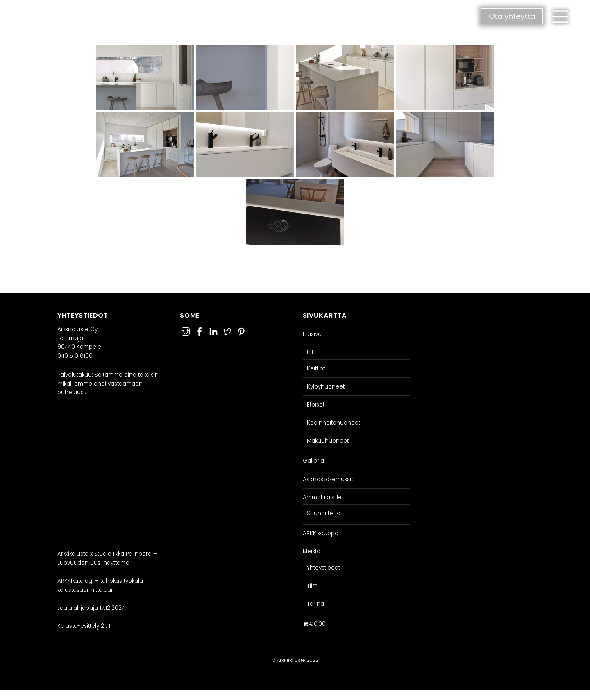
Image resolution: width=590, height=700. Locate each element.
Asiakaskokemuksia (329, 479)
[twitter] (227, 331)
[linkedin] (213, 331)
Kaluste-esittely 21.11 (84, 626)
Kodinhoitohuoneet (334, 423)
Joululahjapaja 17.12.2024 (91, 608)
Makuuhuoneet (328, 441)
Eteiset (316, 405)
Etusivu (312, 334)
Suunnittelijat (324, 513)
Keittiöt (316, 369)
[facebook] (200, 331)
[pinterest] (241, 331)
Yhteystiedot (323, 568)
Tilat (308, 352)
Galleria (313, 461)
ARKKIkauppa (321, 533)
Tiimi (313, 586)
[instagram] (186, 331)
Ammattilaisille (322, 497)
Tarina (315, 604)
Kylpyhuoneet (326, 387)
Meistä (312, 551)
